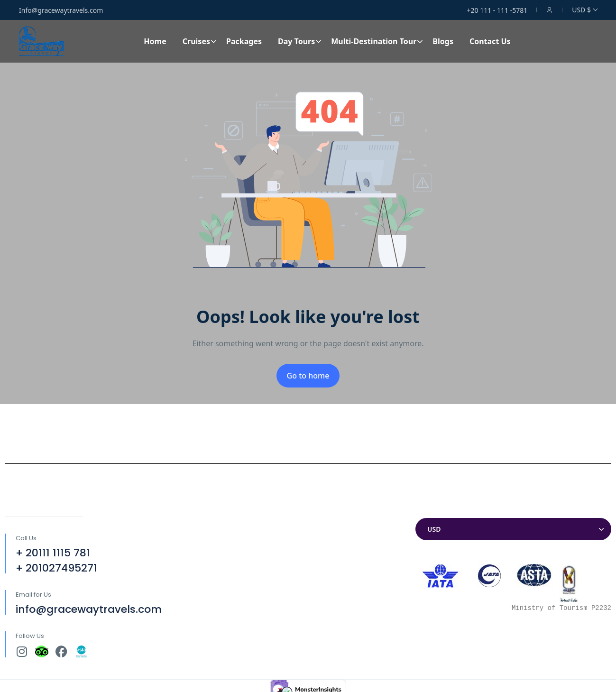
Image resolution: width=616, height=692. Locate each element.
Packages (244, 41)
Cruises (200, 41)
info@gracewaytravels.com (89, 609)
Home (155, 41)
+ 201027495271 (56, 568)
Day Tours (300, 41)
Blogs (443, 41)
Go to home (308, 376)
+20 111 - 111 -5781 (497, 10)
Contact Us (490, 41)
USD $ (584, 10)
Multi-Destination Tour (377, 41)
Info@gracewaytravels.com (61, 10)
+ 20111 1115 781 (53, 553)
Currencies (434, 509)
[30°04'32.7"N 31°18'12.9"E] (308, 575)
